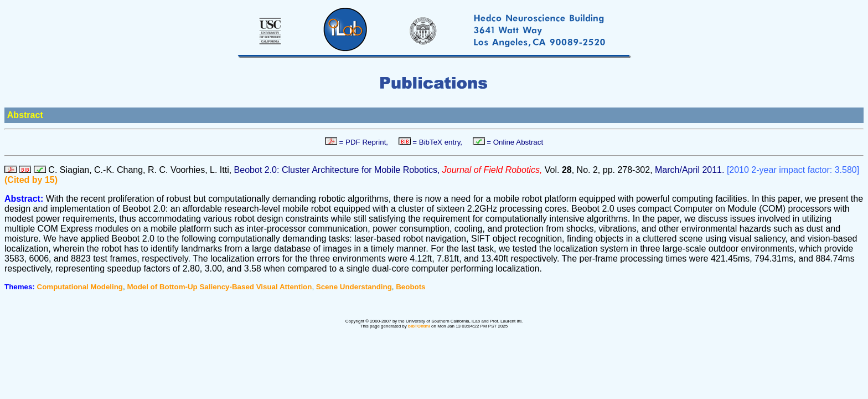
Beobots (410, 287)
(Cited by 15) (31, 180)
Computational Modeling (80, 287)
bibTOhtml (419, 326)
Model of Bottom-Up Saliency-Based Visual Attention (219, 287)
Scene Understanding (354, 287)
